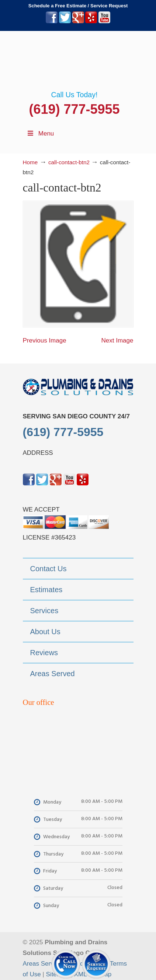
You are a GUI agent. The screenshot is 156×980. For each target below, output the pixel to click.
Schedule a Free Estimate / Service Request (78, 6)
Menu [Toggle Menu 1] (40, 134)
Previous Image (45, 340)
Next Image (117, 340)
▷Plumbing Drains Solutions (78, 61)
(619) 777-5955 (74, 109)
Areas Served (42, 964)
